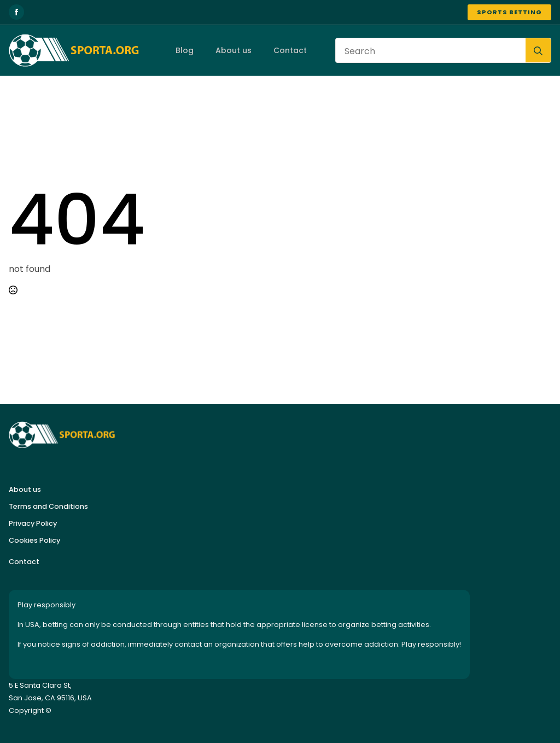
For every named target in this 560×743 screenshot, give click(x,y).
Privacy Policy (33, 523)
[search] (538, 51)
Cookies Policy (34, 540)
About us (233, 50)
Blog (184, 50)
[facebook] (16, 12)
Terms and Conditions (48, 506)
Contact (290, 50)
